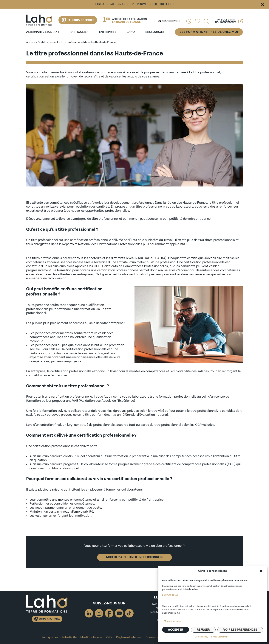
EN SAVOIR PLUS (170, 595)
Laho (131, 32)
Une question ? (229, 21)
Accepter (176, 630)
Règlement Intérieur (129, 637)
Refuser (203, 630)
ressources (155, 32)
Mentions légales (91, 637)
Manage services (172, 621)
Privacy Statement (219, 637)
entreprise (108, 32)
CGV (109, 637)
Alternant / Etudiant (43, 32)
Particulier (79, 32)
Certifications (46, 42)
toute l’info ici (160, 4)
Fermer (262, 4)
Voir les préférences (240, 630)
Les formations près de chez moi (209, 32)
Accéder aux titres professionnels (134, 557)
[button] (261, 571)
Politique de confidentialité (59, 637)
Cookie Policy (201, 637)
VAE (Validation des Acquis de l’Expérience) (104, 401)
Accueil (31, 42)
